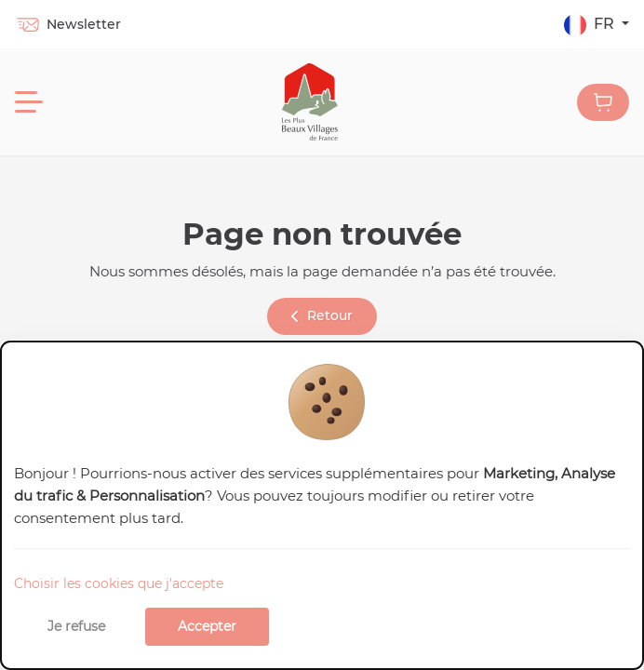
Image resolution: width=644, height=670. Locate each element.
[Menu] (29, 102)
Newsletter (68, 24)
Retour (322, 315)
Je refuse (76, 626)
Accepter (207, 626)
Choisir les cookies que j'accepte (119, 583)
